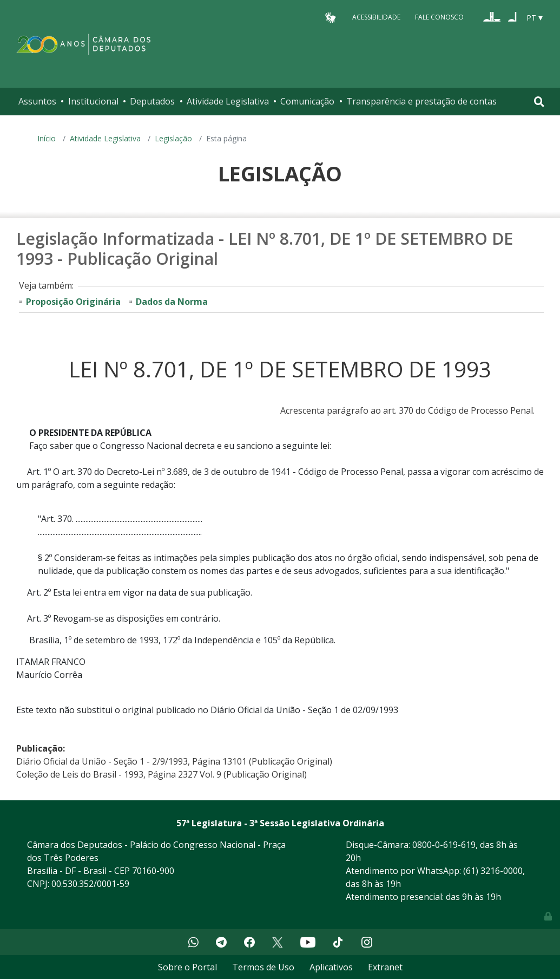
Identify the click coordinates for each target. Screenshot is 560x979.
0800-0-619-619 (444, 845)
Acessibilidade (376, 17)
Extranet (385, 967)
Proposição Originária (73, 302)
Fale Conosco (439, 17)
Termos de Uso (263, 967)
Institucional (93, 101)
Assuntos (37, 101)
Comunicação (307, 101)
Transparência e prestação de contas (421, 101)
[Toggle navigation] (539, 102)
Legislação (173, 138)
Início (47, 138)
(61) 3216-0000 (493, 871)
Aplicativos (331, 967)
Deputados (152, 101)
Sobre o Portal (187, 967)
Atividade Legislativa (228, 101)
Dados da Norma (172, 302)
